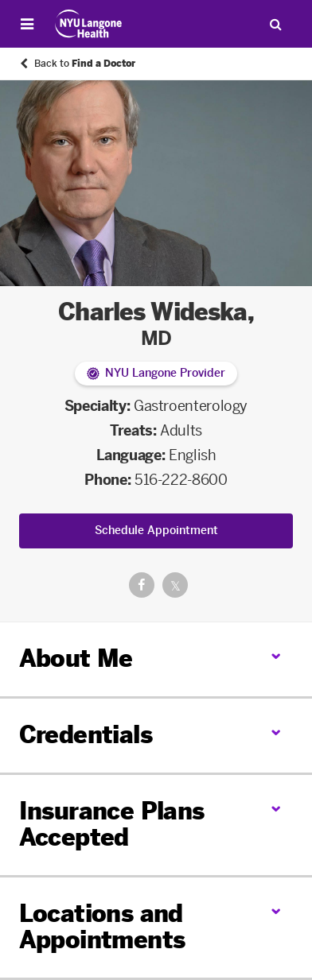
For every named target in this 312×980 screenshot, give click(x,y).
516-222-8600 (181, 480)
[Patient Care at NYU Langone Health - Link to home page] (89, 24)
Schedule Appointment (156, 531)
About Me (76, 659)
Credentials (86, 735)
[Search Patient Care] (275, 24)
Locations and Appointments (102, 927)
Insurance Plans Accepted (112, 825)
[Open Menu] (27, 24)
